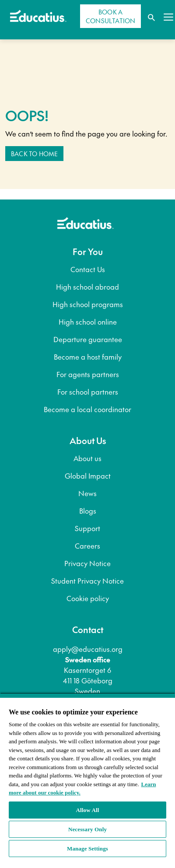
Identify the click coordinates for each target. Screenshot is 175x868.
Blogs (88, 511)
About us (87, 458)
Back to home (34, 154)
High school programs (88, 304)
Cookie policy (88, 598)
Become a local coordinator (87, 409)
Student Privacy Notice (87, 581)
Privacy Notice (87, 563)
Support (87, 528)
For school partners (88, 392)
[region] (87, 780)
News (87, 493)
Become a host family (88, 357)
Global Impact (88, 476)
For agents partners (88, 374)
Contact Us (88, 269)
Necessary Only (87, 829)
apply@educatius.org (88, 649)
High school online (88, 322)
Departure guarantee (88, 339)
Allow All (88, 810)
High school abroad (87, 287)
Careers (87, 546)
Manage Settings (87, 849)
